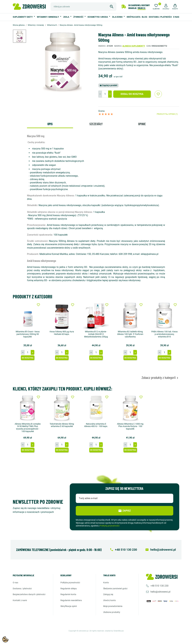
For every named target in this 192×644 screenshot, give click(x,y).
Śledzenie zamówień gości (115, 588)
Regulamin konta (68, 594)
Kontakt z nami (20, 600)
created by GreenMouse (114, 631)
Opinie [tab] (142, 124)
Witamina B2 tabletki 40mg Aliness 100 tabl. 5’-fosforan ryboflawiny (130, 334)
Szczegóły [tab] (96, 124)
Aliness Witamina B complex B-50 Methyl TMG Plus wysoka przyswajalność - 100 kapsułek (28, 427)
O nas (176, 17)
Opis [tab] (50, 124)
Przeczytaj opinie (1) (167, 114)
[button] (166, 6)
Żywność (79, 17)
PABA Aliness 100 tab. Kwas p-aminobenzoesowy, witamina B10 (164, 334)
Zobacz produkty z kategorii (160, 378)
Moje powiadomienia (113, 606)
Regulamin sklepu (69, 588)
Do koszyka (28, 358)
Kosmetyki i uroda (98, 17)
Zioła (66, 17)
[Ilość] (105, 94)
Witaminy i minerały (48, 17)
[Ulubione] (156, 6)
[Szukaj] (83, 7)
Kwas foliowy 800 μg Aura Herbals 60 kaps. (62, 333)
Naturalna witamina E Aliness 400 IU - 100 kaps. (96, 425)
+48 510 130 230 (159, 586)
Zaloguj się (108, 594)
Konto (106, 583)
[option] (22, 36)
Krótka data (134, 17)
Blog (145, 17)
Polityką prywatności (110, 526)
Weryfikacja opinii (69, 606)
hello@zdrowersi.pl (160, 592)
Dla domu (118, 17)
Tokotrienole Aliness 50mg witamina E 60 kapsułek (62, 425)
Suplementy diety (23, 17)
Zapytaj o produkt (108, 85)
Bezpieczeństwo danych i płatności (29, 594)
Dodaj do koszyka (132, 94)
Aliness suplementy (134, 46)
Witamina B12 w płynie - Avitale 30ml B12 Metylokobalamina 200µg (96, 334)
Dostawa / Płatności (160, 17)
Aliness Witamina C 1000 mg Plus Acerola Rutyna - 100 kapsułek (130, 426)
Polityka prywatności (70, 583)
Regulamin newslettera (71, 600)
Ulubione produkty (112, 612)
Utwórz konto (109, 600)
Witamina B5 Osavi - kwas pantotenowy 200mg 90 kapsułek (28, 334)
